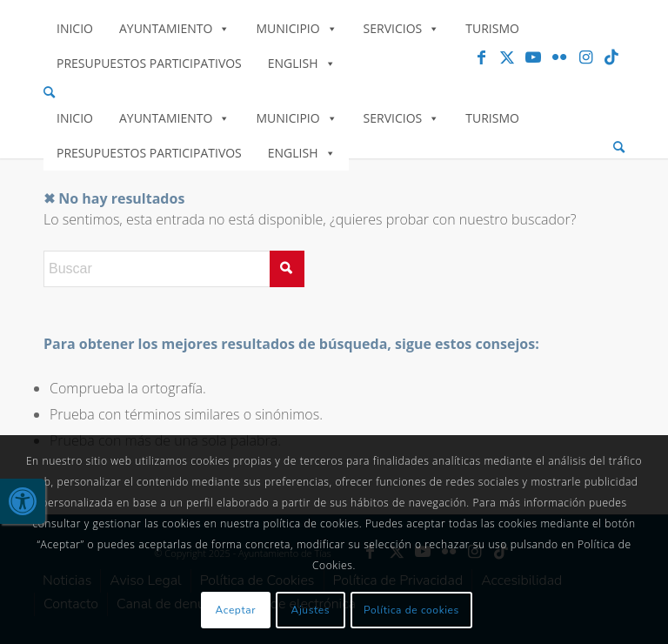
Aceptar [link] (236, 610)
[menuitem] (334, 93)
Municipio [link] (296, 28)
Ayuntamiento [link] (174, 28)
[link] (23, 501)
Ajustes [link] (311, 610)
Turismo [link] (492, 28)
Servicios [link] (402, 28)
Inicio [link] (75, 28)
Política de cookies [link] (411, 610)
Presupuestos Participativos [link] (149, 63)
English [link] (302, 63)
